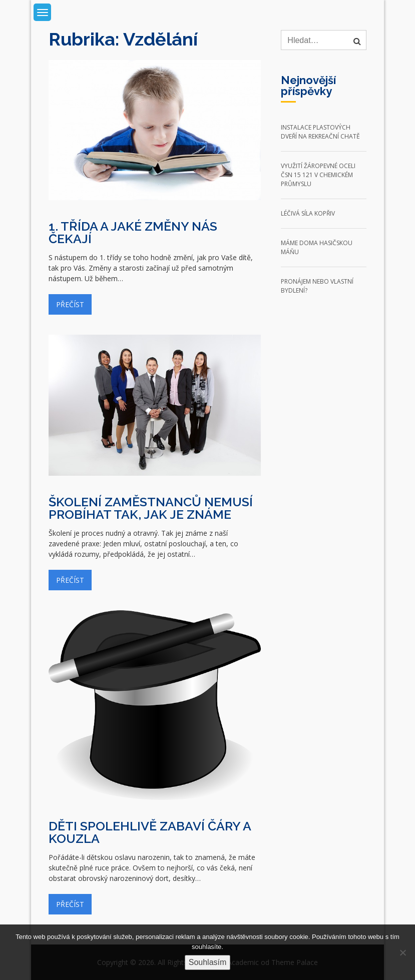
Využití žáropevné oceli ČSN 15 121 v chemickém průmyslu (318, 175)
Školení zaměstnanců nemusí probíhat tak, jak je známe (151, 508)
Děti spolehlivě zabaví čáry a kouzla (150, 832)
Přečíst (70, 304)
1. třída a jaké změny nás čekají (133, 232)
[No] (402, 952)
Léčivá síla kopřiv (308, 213)
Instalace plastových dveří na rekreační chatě (320, 132)
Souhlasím (208, 962)
